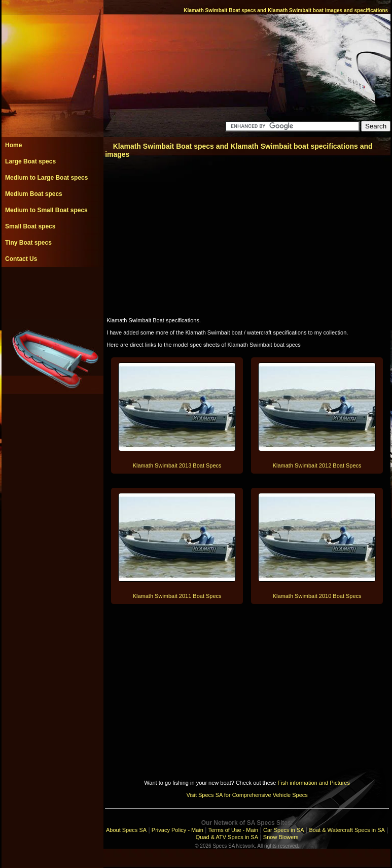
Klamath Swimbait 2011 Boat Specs (177, 596)
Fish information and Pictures (313, 783)
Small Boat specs (30, 226)
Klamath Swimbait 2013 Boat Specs (177, 465)
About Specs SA (126, 830)
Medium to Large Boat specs (46, 178)
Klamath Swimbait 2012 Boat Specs (317, 465)
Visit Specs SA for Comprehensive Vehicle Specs (247, 795)
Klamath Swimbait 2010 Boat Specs (317, 596)
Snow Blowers (281, 837)
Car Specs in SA (284, 830)
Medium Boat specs (34, 194)
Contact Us (21, 259)
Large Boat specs (30, 161)
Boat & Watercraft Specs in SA (347, 830)
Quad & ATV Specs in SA (227, 837)
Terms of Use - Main (233, 830)
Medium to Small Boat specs (46, 210)
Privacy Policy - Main (177, 830)
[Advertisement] (52, 290)
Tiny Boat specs (28, 243)
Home (13, 145)
